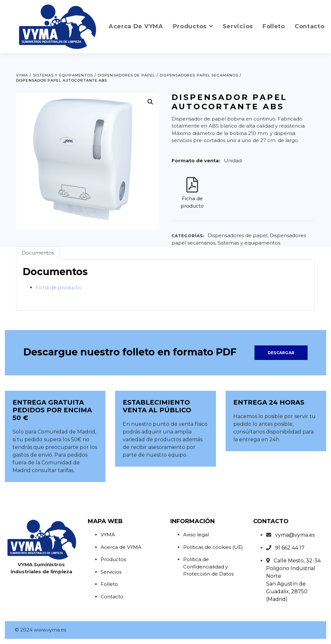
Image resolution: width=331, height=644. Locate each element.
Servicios (111, 572)
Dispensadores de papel (237, 235)
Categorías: (188, 236)
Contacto (112, 597)
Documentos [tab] (38, 253)
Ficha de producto (58, 287)
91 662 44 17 (290, 548)
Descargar (281, 353)
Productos (113, 559)
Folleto (109, 584)
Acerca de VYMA (121, 547)
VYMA (108, 535)
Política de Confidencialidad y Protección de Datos (208, 567)
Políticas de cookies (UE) (213, 547)
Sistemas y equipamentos (249, 243)
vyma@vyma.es (295, 535)
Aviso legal (196, 535)
